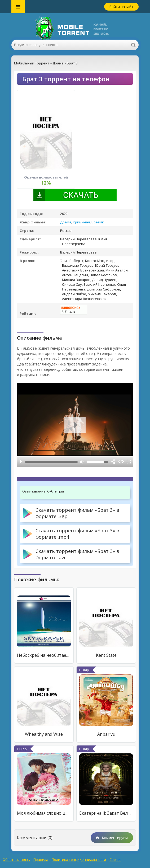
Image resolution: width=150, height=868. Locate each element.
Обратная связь (16, 860)
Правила (41, 860)
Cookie (115, 860)
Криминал (81, 222)
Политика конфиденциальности (79, 860)
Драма (66, 222)
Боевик (98, 222)
